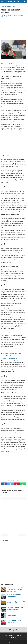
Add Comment (4, 17)
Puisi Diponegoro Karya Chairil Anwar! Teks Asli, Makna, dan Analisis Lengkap (15, 590)
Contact (11, 635)
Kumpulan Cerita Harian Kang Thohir (12, 353)
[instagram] (14, 630)
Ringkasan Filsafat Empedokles (10, 358)
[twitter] (10, 484)
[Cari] (25, 2)
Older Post (22, 535)
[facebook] (4, 484)
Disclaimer (13, 637)
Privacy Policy (19, 635)
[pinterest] (17, 484)
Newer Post (5, 535)
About (6, 635)
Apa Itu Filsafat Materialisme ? (10, 356)
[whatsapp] (23, 484)
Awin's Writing (8, 15)
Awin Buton (13, 2)
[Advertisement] (14, 29)
